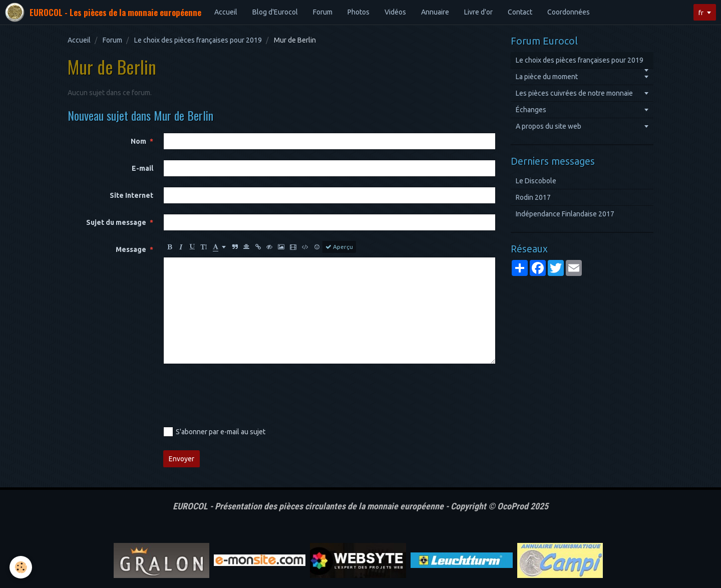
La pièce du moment (547, 77)
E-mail (142, 168)
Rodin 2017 (533, 197)
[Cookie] (21, 567)
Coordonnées (569, 12)
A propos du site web (549, 126)
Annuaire (435, 12)
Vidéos (395, 12)
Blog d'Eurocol (275, 12)
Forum (323, 12)
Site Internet (131, 195)
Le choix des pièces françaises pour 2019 (198, 40)
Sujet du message (116, 222)
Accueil (226, 12)
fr (700, 13)
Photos (358, 12)
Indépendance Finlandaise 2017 (565, 214)
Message (131, 249)
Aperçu (339, 247)
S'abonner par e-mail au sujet (214, 432)
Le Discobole (536, 181)
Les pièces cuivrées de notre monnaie (574, 93)
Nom (138, 141)
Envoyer (182, 459)
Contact (520, 12)
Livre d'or (478, 12)
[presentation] (239, 394)
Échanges (531, 110)
